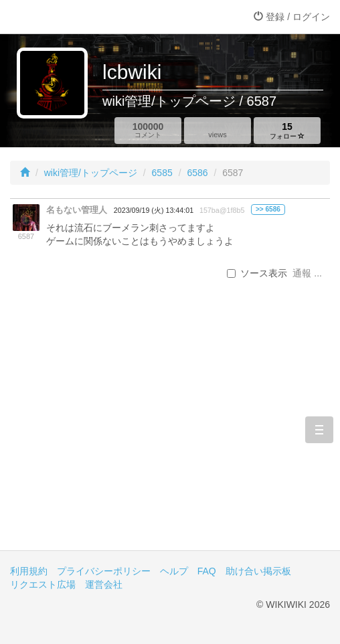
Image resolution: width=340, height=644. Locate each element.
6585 (162, 173)
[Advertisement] (170, 436)
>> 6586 (268, 209)
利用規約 (29, 571)
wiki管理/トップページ (91, 173)
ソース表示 (257, 273)
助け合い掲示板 (258, 571)
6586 (197, 173)
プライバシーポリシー (104, 571)
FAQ (207, 571)
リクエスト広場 (43, 584)
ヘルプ (174, 571)
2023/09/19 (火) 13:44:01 (154, 210)
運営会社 (104, 584)
